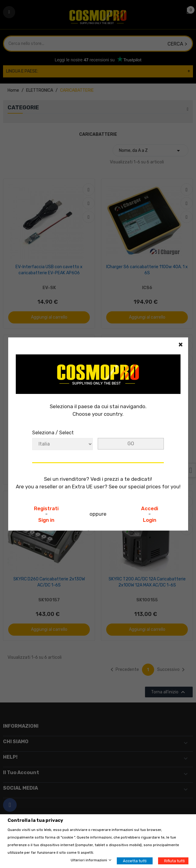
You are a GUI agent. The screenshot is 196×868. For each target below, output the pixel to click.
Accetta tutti (135, 861)
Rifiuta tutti (174, 861)
